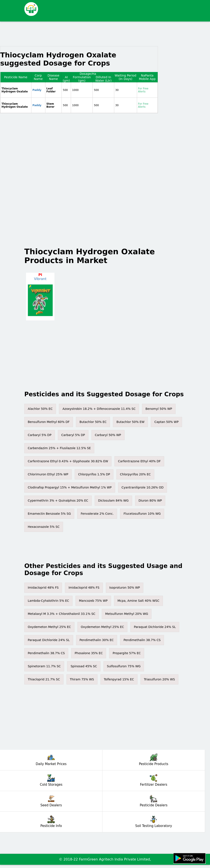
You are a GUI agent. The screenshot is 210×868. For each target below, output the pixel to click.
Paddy (37, 90)
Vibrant (40, 279)
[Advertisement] (117, 11)
